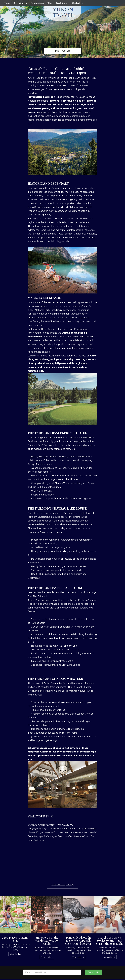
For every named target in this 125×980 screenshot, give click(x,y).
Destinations (37, 3)
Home (7, 3)
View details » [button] (16, 954)
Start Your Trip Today (62, 885)
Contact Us (78, 3)
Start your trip (93, 972)
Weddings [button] (62, 3)
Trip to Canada (62, 51)
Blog (50, 3)
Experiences (20, 3)
